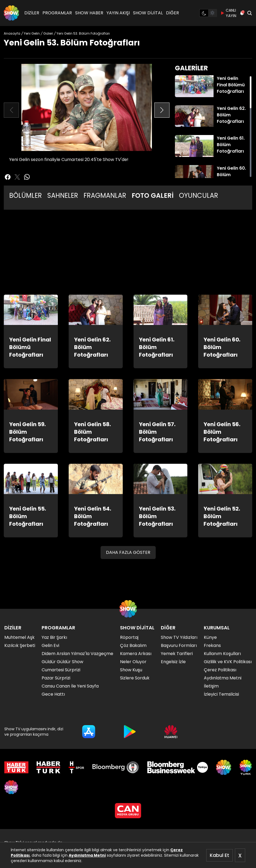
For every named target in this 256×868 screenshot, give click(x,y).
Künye (210, 637)
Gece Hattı (53, 694)
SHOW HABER (89, 13)
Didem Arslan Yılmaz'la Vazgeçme (77, 654)
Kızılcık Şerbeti (20, 645)
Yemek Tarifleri (177, 654)
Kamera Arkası (136, 654)
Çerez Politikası (220, 670)
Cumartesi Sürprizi (61, 670)
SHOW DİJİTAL (148, 13)
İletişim (211, 686)
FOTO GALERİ (153, 195)
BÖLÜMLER (26, 195)
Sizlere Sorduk (135, 678)
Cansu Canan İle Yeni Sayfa (70, 686)
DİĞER (172, 13)
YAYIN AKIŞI (118, 13)
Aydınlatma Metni (87, 855)
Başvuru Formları (179, 645)
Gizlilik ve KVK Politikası (228, 662)
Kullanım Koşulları (222, 654)
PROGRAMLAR (57, 13)
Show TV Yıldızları (179, 637)
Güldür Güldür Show (62, 662)
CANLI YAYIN (228, 13)
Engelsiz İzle (173, 662)
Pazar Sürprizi (56, 678)
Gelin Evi (50, 645)
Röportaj (129, 637)
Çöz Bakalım (133, 645)
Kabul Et (220, 855)
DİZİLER (32, 13)
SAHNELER (63, 195)
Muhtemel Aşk (19, 637)
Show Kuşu (131, 670)
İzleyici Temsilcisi (221, 694)
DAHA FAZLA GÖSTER (128, 552)
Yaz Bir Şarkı (54, 637)
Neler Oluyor (133, 662)
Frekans (212, 645)
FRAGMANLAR (105, 195)
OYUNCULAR (199, 195)
